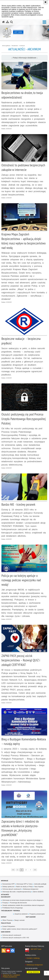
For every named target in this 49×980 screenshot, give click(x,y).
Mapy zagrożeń (31, 917)
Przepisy (5, 903)
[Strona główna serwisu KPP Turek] (3, 22)
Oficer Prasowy (7, 920)
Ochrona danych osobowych (12, 889)
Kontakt (4, 917)
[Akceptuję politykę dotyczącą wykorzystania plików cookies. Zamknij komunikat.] (45, 2)
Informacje (5, 881)
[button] (44, 22)
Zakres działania (38, 892)
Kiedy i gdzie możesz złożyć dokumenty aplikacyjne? (20, 929)
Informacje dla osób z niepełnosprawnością (17, 892)
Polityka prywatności (10, 977)
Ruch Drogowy (6, 897)
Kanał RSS (4, 951)
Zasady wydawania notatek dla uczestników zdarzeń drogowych (23, 905)
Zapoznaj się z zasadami (11, 975)
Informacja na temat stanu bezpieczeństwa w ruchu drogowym (23, 900)
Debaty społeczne (8, 887)
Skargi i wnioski (19, 920)
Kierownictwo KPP (8, 884)
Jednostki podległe (40, 884)
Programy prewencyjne (37, 914)
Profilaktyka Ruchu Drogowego (13, 908)
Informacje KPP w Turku (24, 884)
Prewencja (17, 911)
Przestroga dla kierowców (18, 903)
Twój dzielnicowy (7, 911)
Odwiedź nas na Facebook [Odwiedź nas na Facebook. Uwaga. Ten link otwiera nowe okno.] (13, 951)
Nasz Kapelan (39, 887)
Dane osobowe (6, 932)
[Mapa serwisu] (7, 22)
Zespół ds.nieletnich (21, 914)
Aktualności (15, 46)
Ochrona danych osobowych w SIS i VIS (16, 938)
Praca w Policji (6, 923)
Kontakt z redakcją (33, 958)
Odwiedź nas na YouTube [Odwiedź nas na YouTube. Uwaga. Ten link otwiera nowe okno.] (8, 951)
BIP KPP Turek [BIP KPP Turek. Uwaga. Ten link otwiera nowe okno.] (36, 949)
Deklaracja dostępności (31, 889)
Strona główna (6, 46)
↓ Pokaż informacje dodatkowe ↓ (24, 58)
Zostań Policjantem (9, 926)
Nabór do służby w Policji (24, 887)
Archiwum (22, 46)
